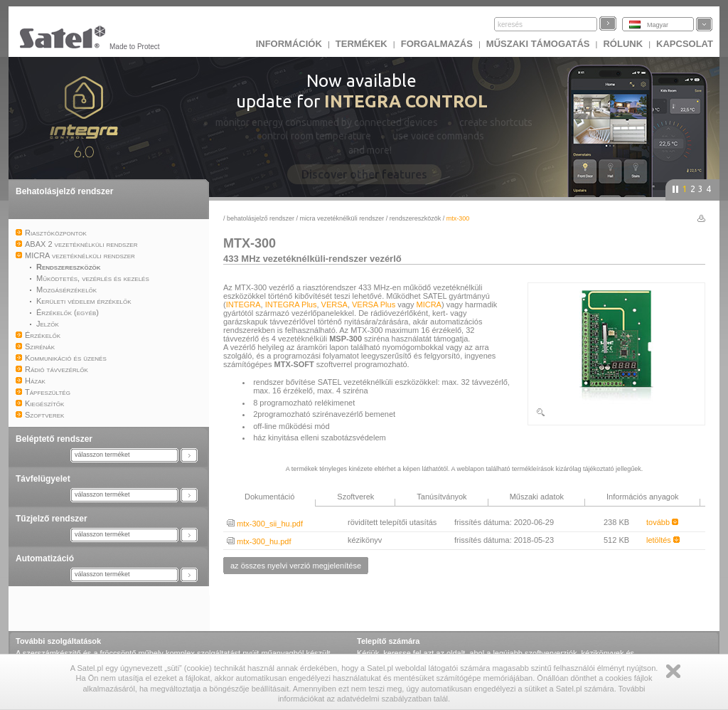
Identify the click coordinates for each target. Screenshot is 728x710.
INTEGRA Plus (291, 304)
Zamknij (673, 671)
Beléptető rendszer (54, 439)
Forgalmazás (437, 44)
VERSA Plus (374, 304)
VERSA (334, 304)
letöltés (663, 540)
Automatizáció (45, 558)
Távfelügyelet (43, 479)
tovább (662, 522)
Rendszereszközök (416, 218)
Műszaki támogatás (538, 44)
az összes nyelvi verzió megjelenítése (296, 566)
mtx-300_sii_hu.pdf (265, 524)
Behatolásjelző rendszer (64, 191)
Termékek (362, 44)
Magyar (658, 25)
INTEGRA (243, 304)
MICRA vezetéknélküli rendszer (342, 218)
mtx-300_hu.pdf (259, 541)
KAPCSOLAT (685, 44)
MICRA (429, 304)
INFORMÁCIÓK (289, 44)
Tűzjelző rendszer (52, 519)
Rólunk (623, 44)
